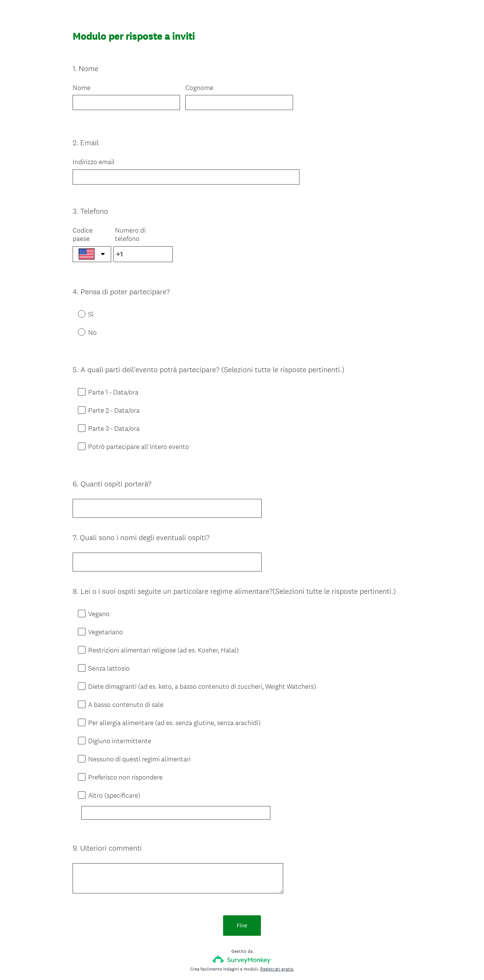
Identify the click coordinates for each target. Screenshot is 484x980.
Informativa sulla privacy (217, 961)
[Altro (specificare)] (184, 779)
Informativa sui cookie (270, 961)
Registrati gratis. (277, 924)
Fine (242, 881)
